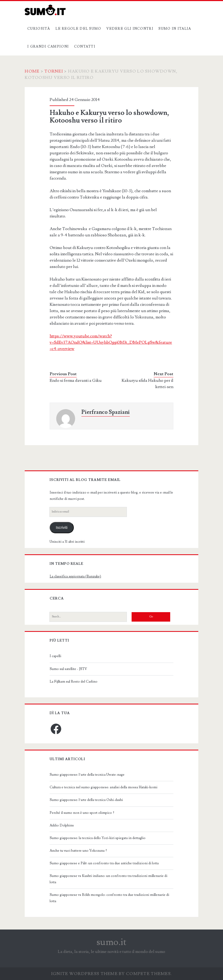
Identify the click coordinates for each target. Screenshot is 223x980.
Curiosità (39, 29)
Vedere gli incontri (130, 29)
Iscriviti (62, 527)
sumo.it (111, 942)
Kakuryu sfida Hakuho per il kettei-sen (147, 384)
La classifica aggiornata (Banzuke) (75, 576)
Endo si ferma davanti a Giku (76, 380)
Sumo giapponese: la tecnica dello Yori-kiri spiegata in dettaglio (98, 838)
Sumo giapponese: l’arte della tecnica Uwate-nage (87, 775)
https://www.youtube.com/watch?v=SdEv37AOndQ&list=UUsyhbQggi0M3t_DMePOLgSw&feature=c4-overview (111, 342)
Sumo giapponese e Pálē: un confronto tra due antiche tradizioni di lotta (104, 863)
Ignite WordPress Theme (84, 974)
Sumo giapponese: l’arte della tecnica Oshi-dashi (86, 800)
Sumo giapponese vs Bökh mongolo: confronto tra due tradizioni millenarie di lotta (109, 898)
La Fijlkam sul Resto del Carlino (74, 682)
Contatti (85, 47)
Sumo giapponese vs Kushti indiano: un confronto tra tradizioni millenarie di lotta (108, 879)
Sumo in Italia (175, 29)
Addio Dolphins (62, 825)
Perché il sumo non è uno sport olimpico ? (82, 813)
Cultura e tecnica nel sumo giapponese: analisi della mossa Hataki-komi (103, 787)
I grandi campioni (48, 47)
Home (32, 71)
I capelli (55, 656)
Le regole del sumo (78, 29)
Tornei (54, 71)
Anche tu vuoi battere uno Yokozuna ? (78, 851)
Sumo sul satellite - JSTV (68, 669)
